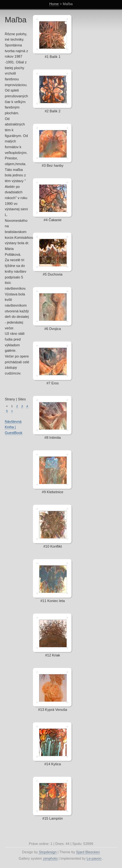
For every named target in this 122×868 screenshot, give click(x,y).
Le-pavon (94, 858)
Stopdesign (48, 852)
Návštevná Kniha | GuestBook (14, 427)
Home (54, 4)
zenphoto (50, 858)
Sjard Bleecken (88, 852)
